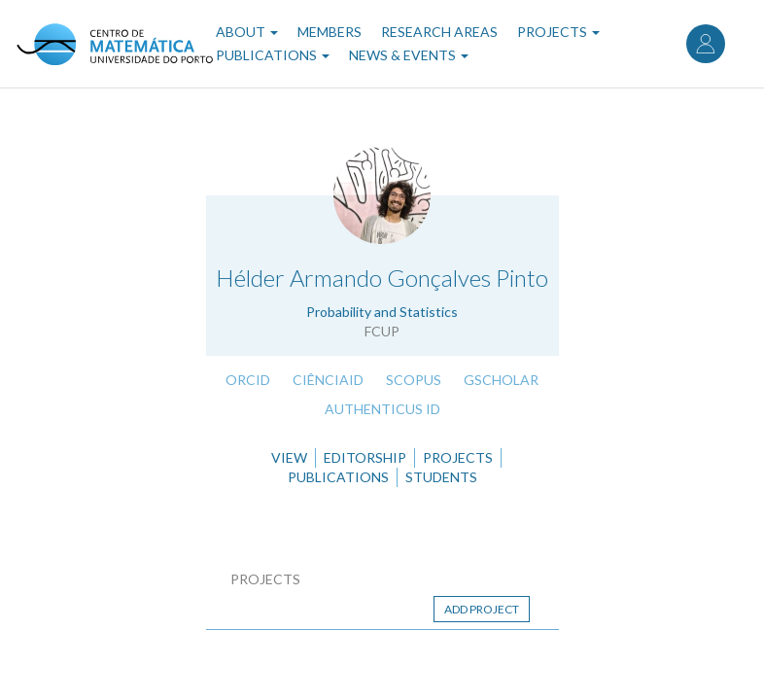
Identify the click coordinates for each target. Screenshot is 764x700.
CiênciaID (328, 380)
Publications (273, 55)
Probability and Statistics (382, 312)
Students (441, 477)
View (289, 457)
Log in (706, 44)
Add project (482, 609)
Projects (558, 32)
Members (330, 32)
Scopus (414, 380)
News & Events (409, 55)
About (247, 32)
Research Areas (439, 32)
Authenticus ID (382, 409)
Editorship (365, 457)
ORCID (248, 380)
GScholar (501, 380)
